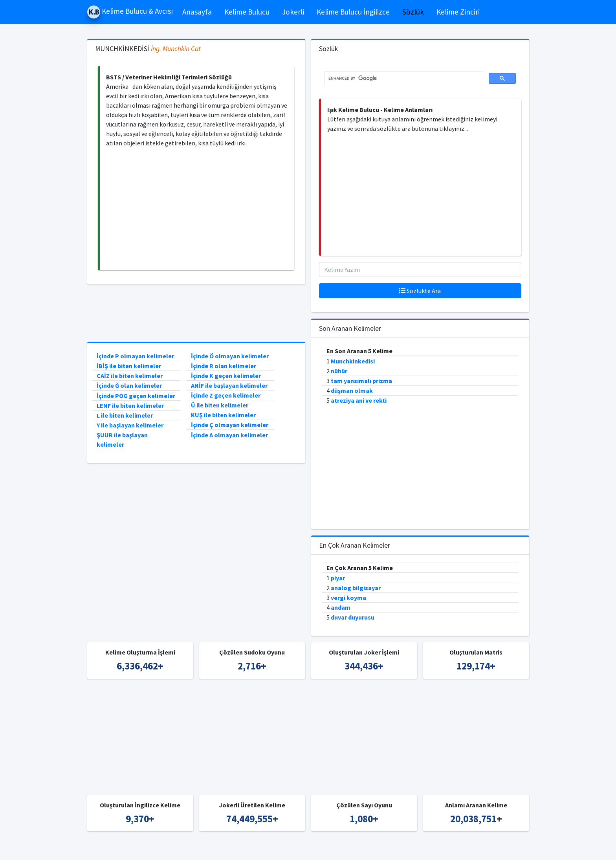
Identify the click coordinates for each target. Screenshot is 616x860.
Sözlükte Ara (420, 291)
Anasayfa (197, 12)
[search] (403, 79)
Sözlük (413, 12)
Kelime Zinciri (458, 12)
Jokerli (293, 12)
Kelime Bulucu (247, 12)
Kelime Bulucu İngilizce (353, 12)
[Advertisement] (197, 209)
